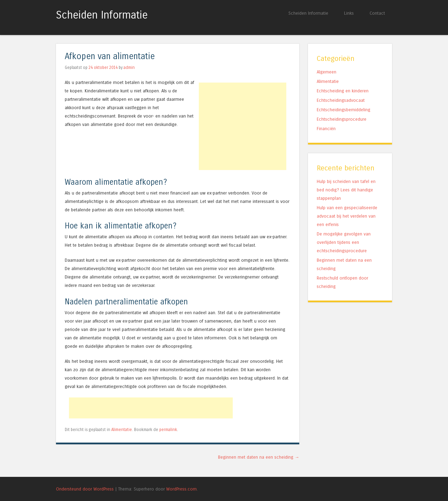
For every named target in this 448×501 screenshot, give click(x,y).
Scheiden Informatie (102, 15)
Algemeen (327, 72)
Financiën (326, 129)
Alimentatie (122, 430)
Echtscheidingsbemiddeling (344, 110)
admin (129, 68)
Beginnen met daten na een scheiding (259, 457)
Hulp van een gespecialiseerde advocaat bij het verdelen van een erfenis (347, 216)
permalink (168, 430)
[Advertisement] (243, 126)
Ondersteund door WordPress (85, 489)
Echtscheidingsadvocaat (341, 100)
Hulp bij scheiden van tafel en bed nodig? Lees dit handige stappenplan (346, 190)
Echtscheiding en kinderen (343, 91)
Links (349, 13)
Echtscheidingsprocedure (342, 119)
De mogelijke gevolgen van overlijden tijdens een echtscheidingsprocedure (344, 242)
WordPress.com (181, 489)
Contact (377, 13)
